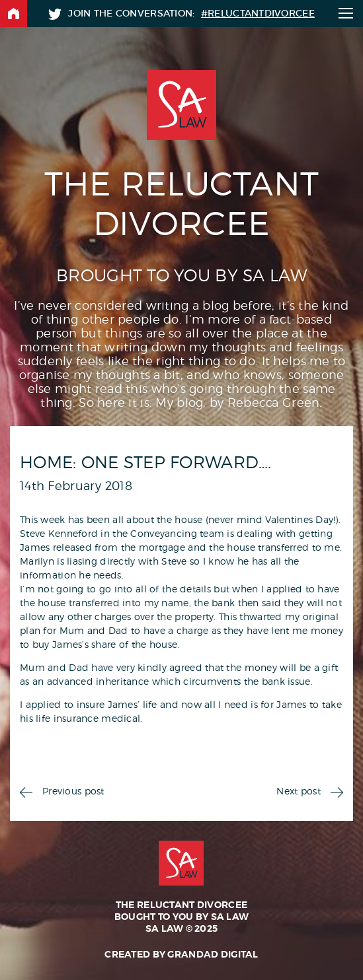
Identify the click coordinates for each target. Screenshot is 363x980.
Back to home (14, 14)
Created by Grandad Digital (181, 954)
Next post (299, 791)
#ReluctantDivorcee (258, 13)
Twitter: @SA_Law (55, 14)
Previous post (73, 791)
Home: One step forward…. (146, 462)
